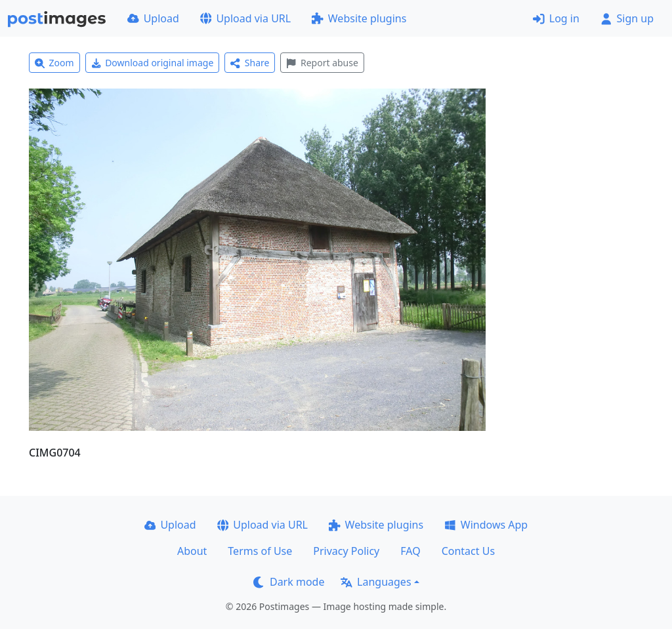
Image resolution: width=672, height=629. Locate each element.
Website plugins (359, 18)
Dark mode (289, 582)
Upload (153, 18)
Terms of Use (260, 551)
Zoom (54, 63)
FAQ (410, 551)
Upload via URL (245, 18)
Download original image (153, 63)
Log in (556, 18)
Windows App (486, 525)
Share (250, 63)
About (192, 551)
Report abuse (322, 63)
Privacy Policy (346, 551)
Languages (376, 582)
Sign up (627, 18)
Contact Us (468, 551)
